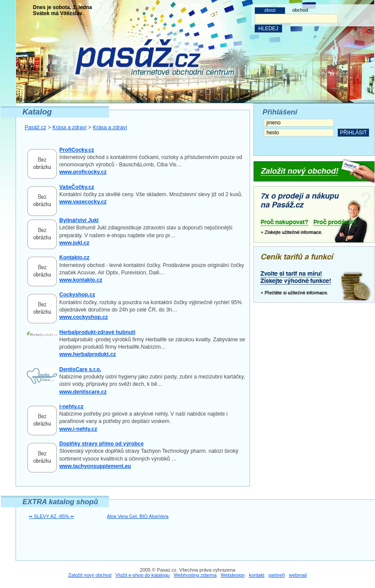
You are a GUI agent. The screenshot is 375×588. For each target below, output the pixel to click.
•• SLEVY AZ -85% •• (51, 516)
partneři (277, 575)
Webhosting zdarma (195, 575)
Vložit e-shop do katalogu (143, 575)
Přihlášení (280, 112)
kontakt (256, 575)
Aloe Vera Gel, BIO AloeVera (138, 516)
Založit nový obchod (90, 575)
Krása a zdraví (69, 127)
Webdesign (233, 575)
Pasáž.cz (35, 127)
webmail (298, 575)
